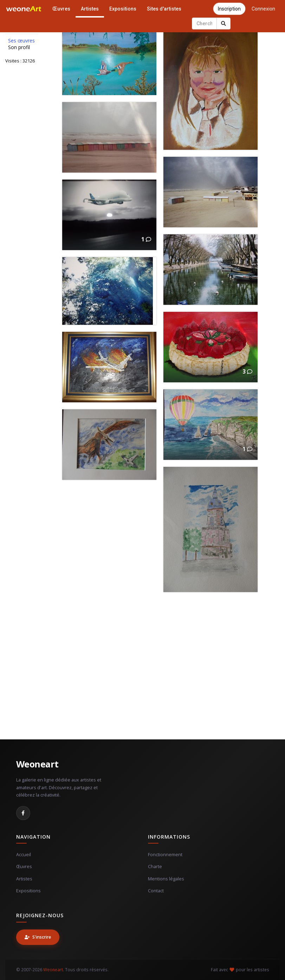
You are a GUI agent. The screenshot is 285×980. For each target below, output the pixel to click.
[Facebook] (23, 813)
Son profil (19, 47)
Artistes (90, 9)
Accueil (24, 855)
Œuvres (61, 9)
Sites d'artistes (164, 9)
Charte (155, 867)
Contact (156, 891)
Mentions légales (166, 879)
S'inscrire (38, 937)
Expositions (123, 9)
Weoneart (37, 764)
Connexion (263, 9)
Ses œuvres (21, 41)
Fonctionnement (165, 855)
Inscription (229, 9)
